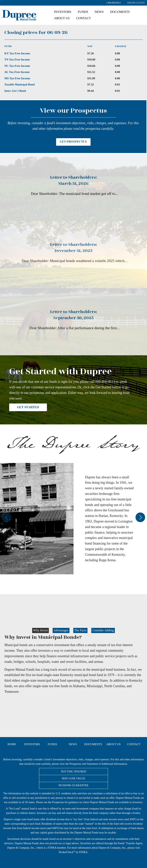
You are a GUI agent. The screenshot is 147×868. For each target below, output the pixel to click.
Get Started (28, 407)
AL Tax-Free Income (17, 72)
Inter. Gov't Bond (15, 91)
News (99, 12)
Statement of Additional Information (107, 764)
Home (12, 744)
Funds (83, 12)
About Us (62, 18)
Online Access (136, 3)
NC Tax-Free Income (17, 66)
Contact (84, 18)
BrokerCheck (66, 852)
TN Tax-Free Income (17, 60)
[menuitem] (136, 3)
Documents (120, 12)
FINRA (52, 848)
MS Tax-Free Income (17, 78)
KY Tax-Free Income (17, 53)
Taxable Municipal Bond (20, 84)
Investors (63, 12)
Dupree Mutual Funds (36, 15)
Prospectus (75, 764)
